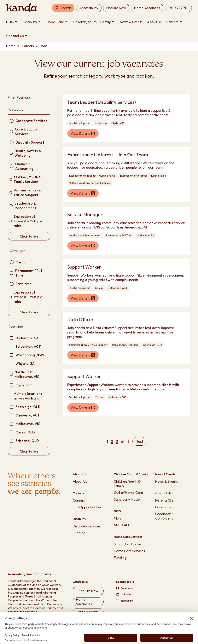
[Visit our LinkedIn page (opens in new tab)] (131, 594)
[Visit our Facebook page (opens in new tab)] (131, 588)
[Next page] (139, 441)
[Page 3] (117, 441)
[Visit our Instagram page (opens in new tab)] (131, 601)
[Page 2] (112, 441)
